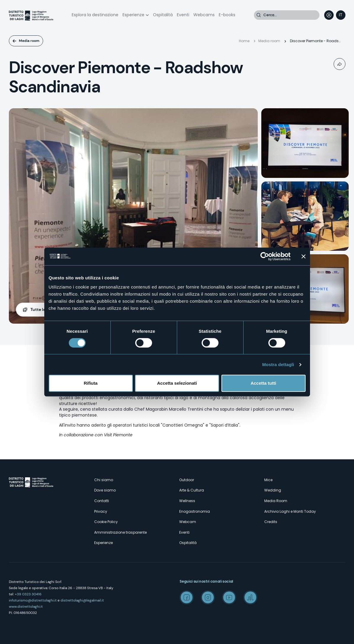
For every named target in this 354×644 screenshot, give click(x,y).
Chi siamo (104, 480)
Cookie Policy (106, 522)
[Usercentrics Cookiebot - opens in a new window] (265, 256)
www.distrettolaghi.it (26, 607)
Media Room (276, 501)
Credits (271, 522)
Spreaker (250, 597)
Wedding (273, 490)
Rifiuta (91, 383)
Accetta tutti (264, 383)
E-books (227, 15)
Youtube (229, 597)
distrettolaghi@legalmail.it (82, 600)
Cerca (259, 15)
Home (244, 41)
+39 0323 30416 (28, 594)
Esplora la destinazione (95, 15)
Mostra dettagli (278, 364)
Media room (29, 41)
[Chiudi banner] (304, 256)
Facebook (187, 597)
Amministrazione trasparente (120, 532)
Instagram (208, 597)
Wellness (187, 501)
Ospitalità (163, 15)
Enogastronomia (195, 511)
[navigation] (341, 15)
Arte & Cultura (192, 490)
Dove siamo (105, 490)
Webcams (204, 15)
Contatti (102, 501)
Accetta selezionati (177, 383)
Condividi (340, 64)
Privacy (101, 511)
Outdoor (187, 480)
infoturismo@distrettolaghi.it (33, 600)
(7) (45, 310)
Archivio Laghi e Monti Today (290, 511)
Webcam (188, 522)
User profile (329, 15)
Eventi (183, 15)
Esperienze (133, 15)
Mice (268, 480)
